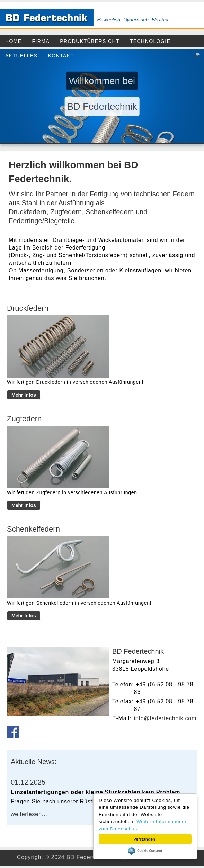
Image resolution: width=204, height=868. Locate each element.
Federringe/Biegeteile (42, 221)
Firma (41, 41)
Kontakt (61, 56)
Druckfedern (28, 212)
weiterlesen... (29, 814)
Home (14, 41)
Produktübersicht (90, 41)
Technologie (150, 41)
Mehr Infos (24, 395)
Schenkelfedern (110, 212)
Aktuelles (21, 56)
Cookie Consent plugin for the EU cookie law (145, 851)
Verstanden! (145, 839)
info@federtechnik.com (165, 718)
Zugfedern (66, 212)
